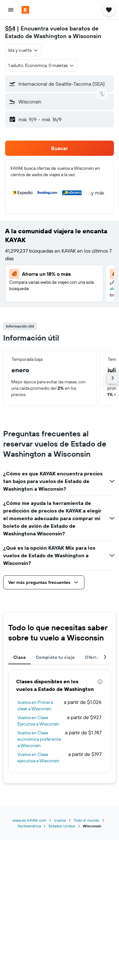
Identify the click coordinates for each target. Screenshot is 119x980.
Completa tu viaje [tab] (55, 657)
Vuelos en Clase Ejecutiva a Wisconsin (38, 721)
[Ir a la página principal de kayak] (41, 10)
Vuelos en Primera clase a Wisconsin (35, 705)
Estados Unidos (62, 826)
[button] (11, 10)
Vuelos (60, 820)
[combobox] (23, 50)
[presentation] (100, 682)
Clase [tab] (20, 657)
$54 (10, 28)
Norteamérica (29, 826)
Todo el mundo (86, 820)
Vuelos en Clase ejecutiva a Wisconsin (38, 758)
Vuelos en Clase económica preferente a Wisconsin (39, 739)
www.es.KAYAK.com (29, 820)
